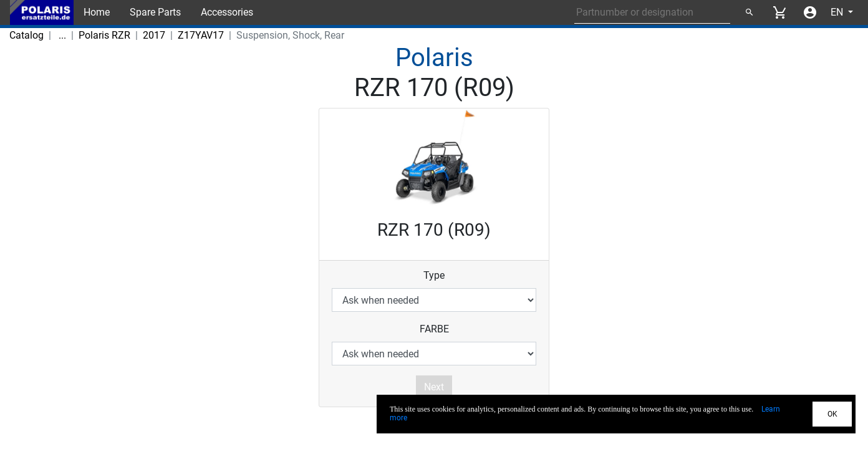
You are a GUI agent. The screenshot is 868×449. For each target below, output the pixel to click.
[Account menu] (810, 12)
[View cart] (779, 12)
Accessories (227, 12)
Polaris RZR (82, 35)
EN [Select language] (838, 12)
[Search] (749, 12)
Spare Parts (155, 12)
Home (97, 12)
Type (434, 275)
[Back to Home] (42, 12)
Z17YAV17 (178, 35)
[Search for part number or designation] (652, 12)
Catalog (27, 35)
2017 (132, 35)
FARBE (434, 329)
